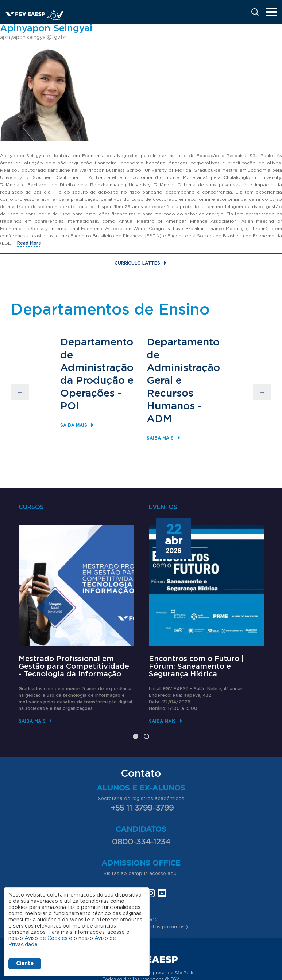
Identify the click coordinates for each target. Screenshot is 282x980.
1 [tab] (136, 736)
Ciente (25, 964)
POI (70, 406)
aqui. (173, 874)
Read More (29, 243)
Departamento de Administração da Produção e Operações (97, 368)
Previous (20, 392)
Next (262, 392)
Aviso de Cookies (46, 938)
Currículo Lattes (137, 263)
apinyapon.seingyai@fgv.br (33, 38)
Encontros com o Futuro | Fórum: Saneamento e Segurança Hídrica (196, 667)
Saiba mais (74, 425)
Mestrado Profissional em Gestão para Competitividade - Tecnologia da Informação (74, 667)
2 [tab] (146, 736)
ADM (159, 419)
